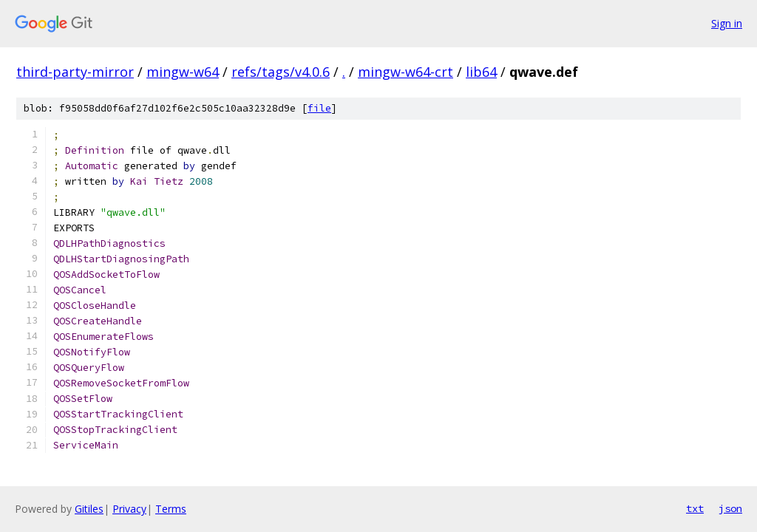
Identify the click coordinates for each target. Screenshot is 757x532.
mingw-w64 (183, 72)
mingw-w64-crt (405, 72)
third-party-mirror (75, 72)
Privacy (129, 509)
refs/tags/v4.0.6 (281, 72)
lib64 (481, 72)
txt (695, 508)
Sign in (727, 23)
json (730, 508)
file (319, 108)
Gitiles (89, 509)
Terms (171, 509)
